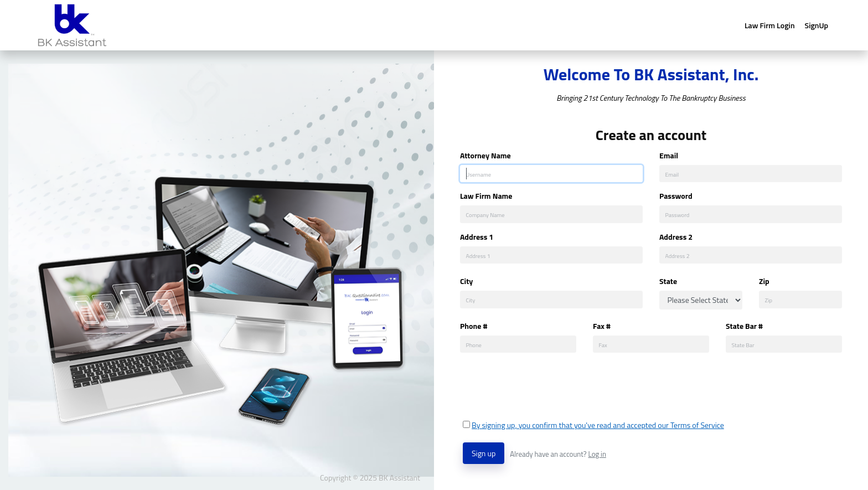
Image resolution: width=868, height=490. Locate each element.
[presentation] (547, 386)
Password (676, 196)
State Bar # (744, 326)
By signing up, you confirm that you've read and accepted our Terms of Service (598, 425)
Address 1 (477, 237)
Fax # (602, 326)
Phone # (474, 326)
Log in (597, 454)
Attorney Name (485, 155)
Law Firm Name (486, 196)
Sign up (484, 453)
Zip (764, 281)
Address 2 (676, 237)
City (466, 281)
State (668, 281)
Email (669, 155)
